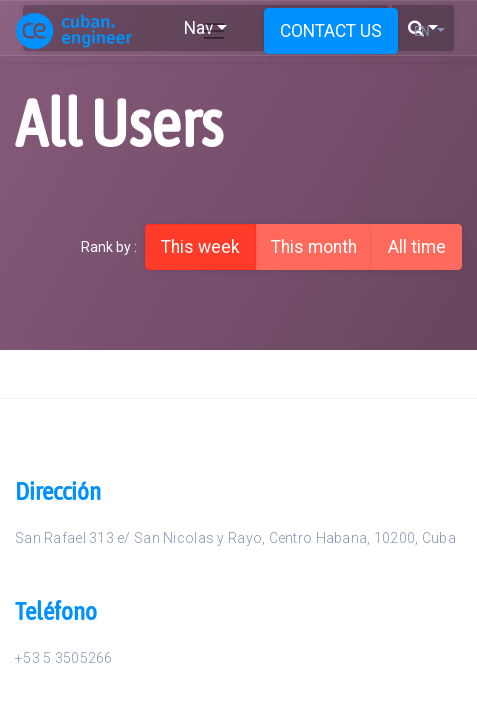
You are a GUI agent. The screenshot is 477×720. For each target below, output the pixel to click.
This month (314, 247)
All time (417, 247)
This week (200, 247)
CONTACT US (331, 31)
